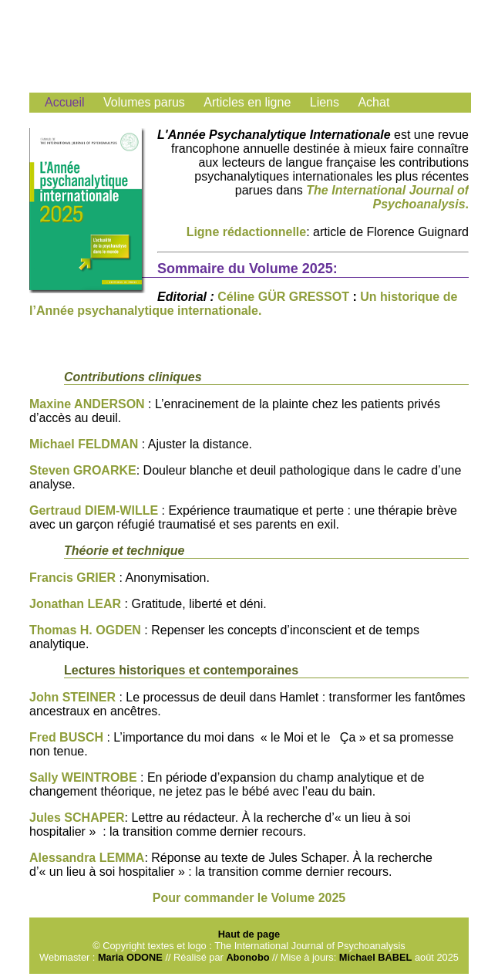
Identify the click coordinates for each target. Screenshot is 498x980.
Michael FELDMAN (84, 444)
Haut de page (249, 934)
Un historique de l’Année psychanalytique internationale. (243, 304)
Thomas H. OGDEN (85, 630)
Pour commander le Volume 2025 (249, 898)
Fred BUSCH (68, 737)
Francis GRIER (72, 578)
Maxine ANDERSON (87, 404)
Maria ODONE (130, 957)
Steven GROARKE (83, 470)
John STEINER (72, 697)
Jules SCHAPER (77, 818)
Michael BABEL (376, 957)
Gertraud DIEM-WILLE (94, 510)
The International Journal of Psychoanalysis (387, 197)
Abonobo (249, 957)
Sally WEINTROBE (85, 777)
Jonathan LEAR (77, 604)
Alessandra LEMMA (87, 858)
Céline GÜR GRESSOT (283, 297)
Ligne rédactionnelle (247, 232)
